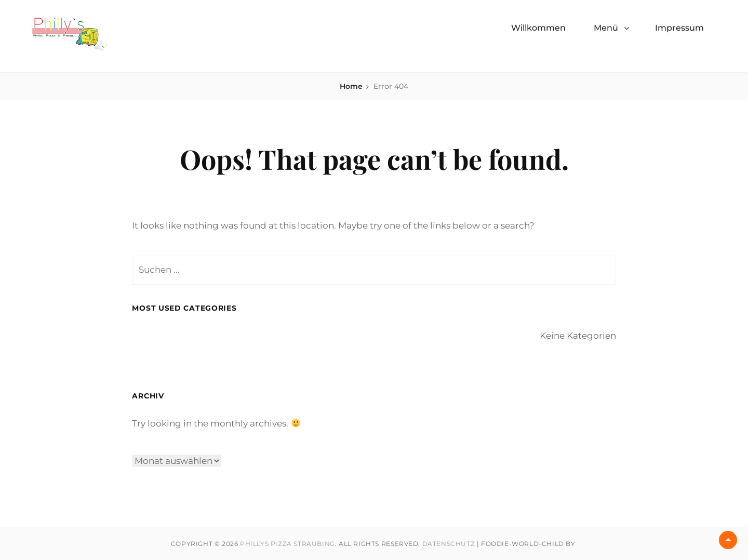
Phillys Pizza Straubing (288, 544)
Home (351, 86)
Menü (606, 28)
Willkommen (538, 28)
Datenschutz (449, 544)
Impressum (679, 28)
